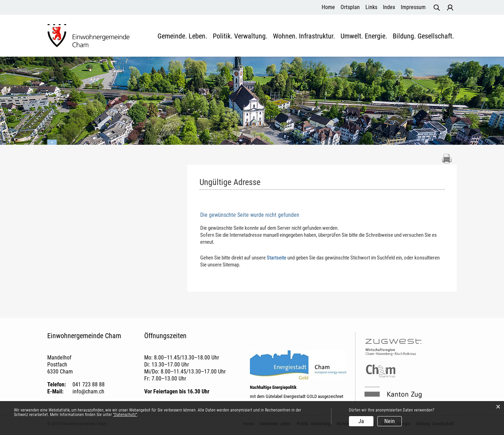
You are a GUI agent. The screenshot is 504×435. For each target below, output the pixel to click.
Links (371, 7)
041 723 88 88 (89, 384)
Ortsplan (350, 7)
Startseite (276, 258)
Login (450, 8)
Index (389, 7)
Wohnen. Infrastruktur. (304, 36)
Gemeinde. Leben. (182, 36)
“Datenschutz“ (125, 415)
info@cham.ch (88, 391)
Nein (390, 421)
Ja (361, 421)
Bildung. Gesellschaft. (423, 36)
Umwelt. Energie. (364, 36)
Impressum (413, 7)
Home (328, 7)
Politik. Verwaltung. (240, 36)
